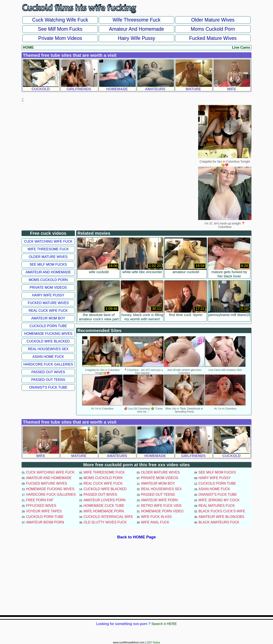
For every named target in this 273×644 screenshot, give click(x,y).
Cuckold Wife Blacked (48, 341)
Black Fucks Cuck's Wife (222, 511)
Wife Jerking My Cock (219, 500)
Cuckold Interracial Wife (108, 517)
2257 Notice (153, 643)
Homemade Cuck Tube (104, 506)
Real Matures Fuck (217, 506)
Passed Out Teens (48, 380)
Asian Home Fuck (48, 357)
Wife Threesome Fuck (137, 20)
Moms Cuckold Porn (213, 29)
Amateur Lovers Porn (105, 500)
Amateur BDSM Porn (45, 522)
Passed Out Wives (48, 372)
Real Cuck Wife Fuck (48, 311)
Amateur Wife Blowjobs (221, 517)
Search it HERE (164, 624)
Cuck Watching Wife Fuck (60, 20)
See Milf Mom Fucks (60, 29)
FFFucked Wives (41, 506)
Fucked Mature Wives (213, 38)
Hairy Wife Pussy (136, 38)
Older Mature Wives (213, 20)
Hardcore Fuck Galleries (48, 364)
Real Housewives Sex (48, 349)
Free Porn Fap (40, 500)
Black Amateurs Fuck (219, 522)
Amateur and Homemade (136, 29)
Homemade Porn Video (162, 511)
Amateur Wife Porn (159, 500)
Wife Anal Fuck (155, 522)
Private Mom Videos (60, 38)
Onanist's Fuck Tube (48, 387)
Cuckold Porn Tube (48, 326)
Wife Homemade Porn (104, 511)
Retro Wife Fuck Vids (161, 506)
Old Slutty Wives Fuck (105, 522)
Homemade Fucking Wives (48, 334)
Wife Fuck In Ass (156, 517)
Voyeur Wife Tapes (44, 511)
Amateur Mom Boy (48, 318)
